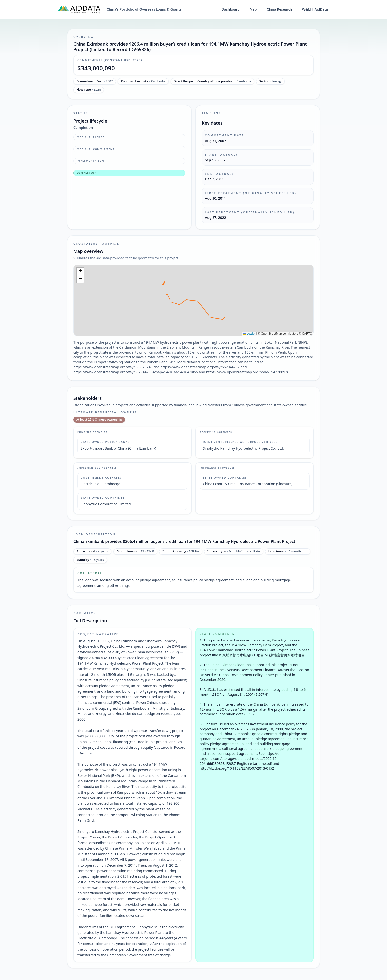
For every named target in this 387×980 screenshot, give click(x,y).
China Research (280, 9)
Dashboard (231, 9)
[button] (80, 271)
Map (253, 9)
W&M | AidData (315, 9)
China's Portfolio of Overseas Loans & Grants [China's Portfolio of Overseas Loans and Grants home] (144, 9)
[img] (193, 300)
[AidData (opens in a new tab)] (79, 9)
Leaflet (249, 334)
